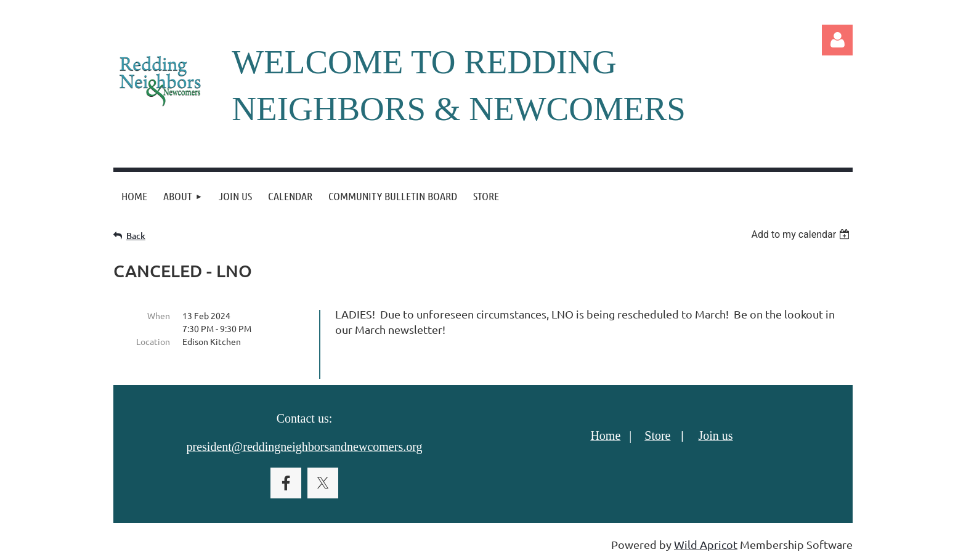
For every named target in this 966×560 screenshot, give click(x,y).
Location (153, 341)
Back (136, 236)
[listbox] (802, 234)
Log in (837, 40)
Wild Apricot (706, 544)
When (159, 315)
